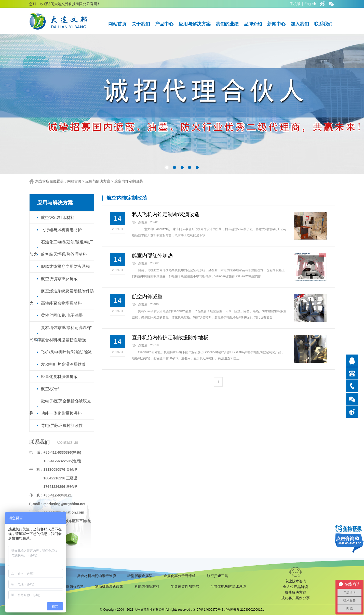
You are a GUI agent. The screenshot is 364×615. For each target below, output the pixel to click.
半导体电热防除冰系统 (228, 586)
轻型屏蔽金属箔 (140, 576)
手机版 (295, 4)
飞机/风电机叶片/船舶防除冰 (67, 352)
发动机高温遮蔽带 (109, 586)
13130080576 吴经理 (60, 469)
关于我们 (141, 24)
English (310, 4)
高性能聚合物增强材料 (61, 303)
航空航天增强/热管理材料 (64, 254)
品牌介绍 (253, 24)
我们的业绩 (227, 24)
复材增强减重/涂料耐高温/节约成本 (61, 334)
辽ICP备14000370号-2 (208, 610)
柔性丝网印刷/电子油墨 (62, 315)
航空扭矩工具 (218, 576)
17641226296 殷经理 (60, 487)
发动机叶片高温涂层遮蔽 (63, 364)
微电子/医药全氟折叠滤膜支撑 (60, 407)
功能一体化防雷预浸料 (61, 413)
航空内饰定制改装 (129, 181)
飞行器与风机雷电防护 (61, 230)
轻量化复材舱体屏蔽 (59, 377)
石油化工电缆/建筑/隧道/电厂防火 (61, 248)
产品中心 (164, 24)
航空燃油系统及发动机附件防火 (62, 297)
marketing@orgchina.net (65, 504)
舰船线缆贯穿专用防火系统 (65, 266)
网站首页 (117, 24)
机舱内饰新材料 (147, 586)
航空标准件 (51, 389)
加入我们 (300, 24)
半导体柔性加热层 (185, 586)
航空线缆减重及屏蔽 (59, 279)
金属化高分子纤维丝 (180, 576)
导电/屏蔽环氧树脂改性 (62, 426)
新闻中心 (276, 24)
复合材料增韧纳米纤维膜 (97, 576)
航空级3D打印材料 (58, 218)
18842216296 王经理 (60, 478)
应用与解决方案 (195, 24)
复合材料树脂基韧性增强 (63, 340)
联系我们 (323, 24)
